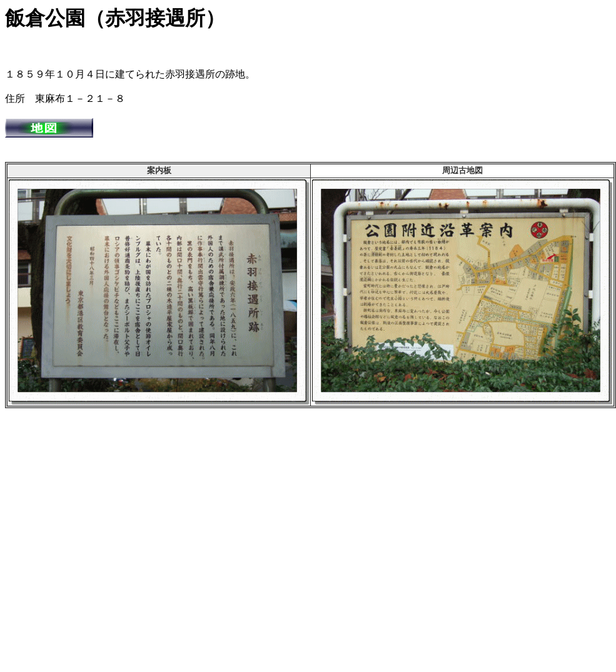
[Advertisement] (117, 537)
